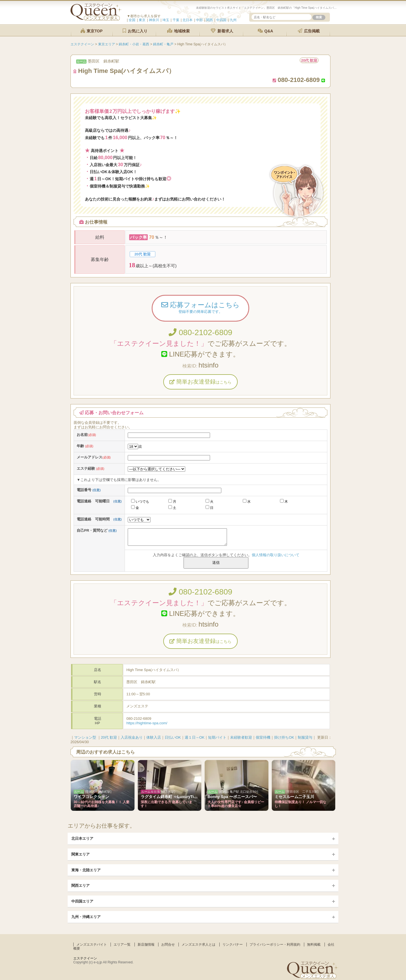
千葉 (176, 20)
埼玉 (166, 20)
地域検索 (178, 31)
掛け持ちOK (284, 737)
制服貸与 (305, 737)
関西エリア (80, 886)
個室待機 (263, 737)
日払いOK (173, 737)
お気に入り (135, 31)
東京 (142, 20)
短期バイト (217, 737)
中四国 (221, 20)
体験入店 (154, 737)
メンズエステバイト (92, 945)
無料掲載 (314, 945)
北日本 (187, 20)
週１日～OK (195, 737)
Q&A (265, 31)
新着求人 (222, 31)
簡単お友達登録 (200, 382)
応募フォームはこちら (200, 308)
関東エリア (80, 854)
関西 (209, 20)
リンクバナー (233, 945)
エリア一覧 (122, 945)
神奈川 (154, 20)
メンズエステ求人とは (198, 945)
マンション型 (85, 737)
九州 (233, 20)
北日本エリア (82, 838)
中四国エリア (82, 901)
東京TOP (91, 31)
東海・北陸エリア (86, 870)
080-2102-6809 (200, 332)
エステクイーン (85, 958)
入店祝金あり (132, 737)
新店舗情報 (146, 945)
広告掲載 (309, 31)
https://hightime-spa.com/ (147, 723)
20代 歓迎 (109, 737)
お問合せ (168, 945)
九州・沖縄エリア (86, 917)
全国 (132, 20)
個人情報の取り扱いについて (276, 555)
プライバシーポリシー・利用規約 (275, 945)
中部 (199, 20)
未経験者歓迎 (241, 737)
